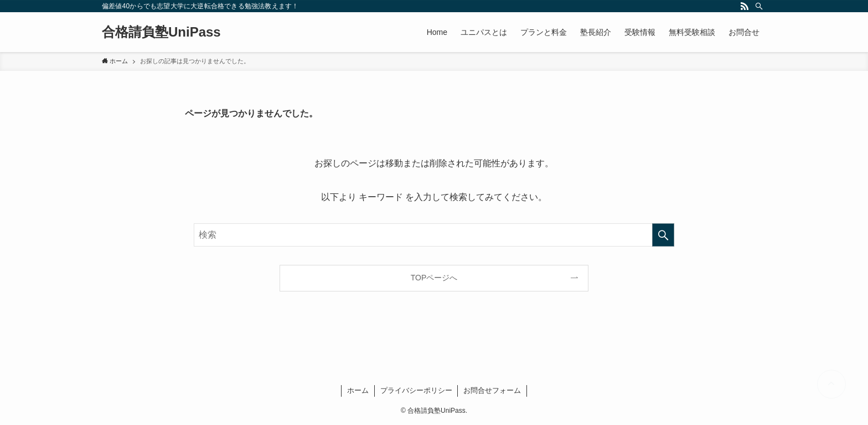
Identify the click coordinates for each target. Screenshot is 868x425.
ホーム (358, 390)
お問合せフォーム (492, 390)
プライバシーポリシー (416, 390)
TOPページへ (434, 278)
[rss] (745, 6)
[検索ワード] (434, 235)
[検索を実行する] (663, 235)
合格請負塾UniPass (161, 32)
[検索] (759, 6)
